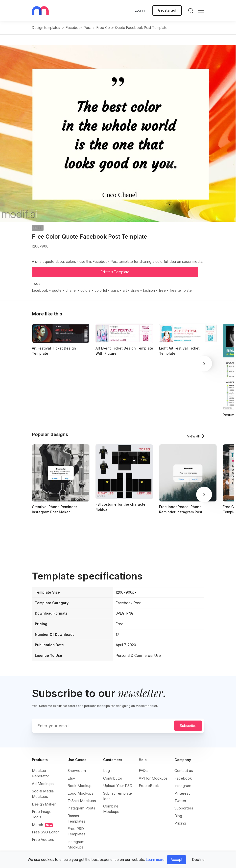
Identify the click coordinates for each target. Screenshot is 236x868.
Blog (178, 816)
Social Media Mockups (43, 794)
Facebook (183, 778)
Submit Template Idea (118, 796)
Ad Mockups (43, 784)
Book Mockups (81, 786)
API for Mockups (153, 778)
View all (193, 436)
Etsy (71, 778)
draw (135, 290)
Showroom (77, 771)
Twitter (180, 801)
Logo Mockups (81, 793)
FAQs (143, 771)
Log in (140, 10)
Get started (167, 10)
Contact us (184, 771)
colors (85, 290)
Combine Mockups (111, 809)
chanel (71, 290)
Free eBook (149, 786)
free (162, 290)
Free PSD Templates (77, 831)
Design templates (46, 28)
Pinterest (182, 793)
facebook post (78, 28)
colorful (101, 290)
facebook (40, 290)
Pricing (180, 823)
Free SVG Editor (45, 832)
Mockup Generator (40, 773)
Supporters (184, 808)
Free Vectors (43, 839)
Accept (177, 859)
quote (57, 290)
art (125, 290)
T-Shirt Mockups (82, 801)
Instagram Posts (81, 808)
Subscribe (188, 726)
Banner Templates (77, 818)
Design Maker (44, 804)
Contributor (113, 778)
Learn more (155, 859)
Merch (42, 825)
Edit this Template (115, 272)
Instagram (183, 786)
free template (181, 290)
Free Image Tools (42, 814)
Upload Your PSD (118, 786)
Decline (198, 859)
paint (115, 290)
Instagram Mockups (76, 844)
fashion (149, 290)
